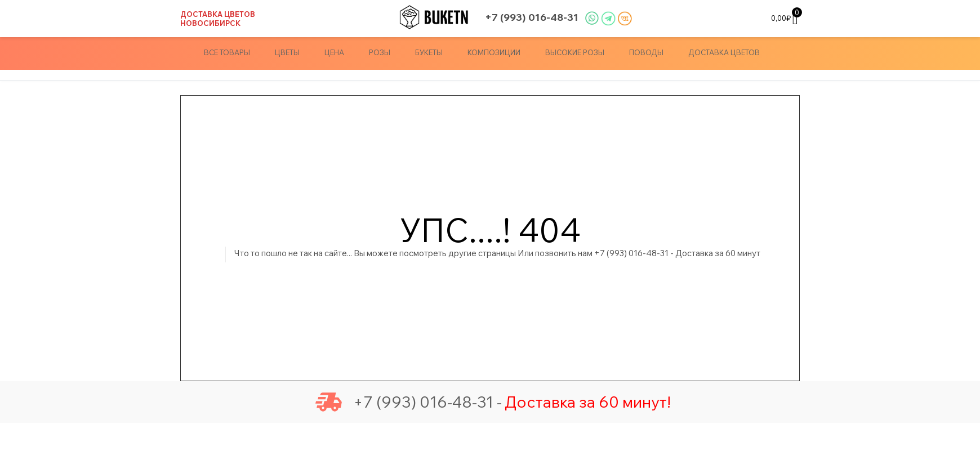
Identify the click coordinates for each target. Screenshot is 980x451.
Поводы (646, 52)
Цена (334, 52)
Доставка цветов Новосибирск (218, 19)
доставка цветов (724, 52)
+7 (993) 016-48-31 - (409, 402)
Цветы (287, 52)
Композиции (494, 52)
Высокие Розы (575, 52)
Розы (380, 52)
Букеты (429, 52)
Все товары (227, 52)
